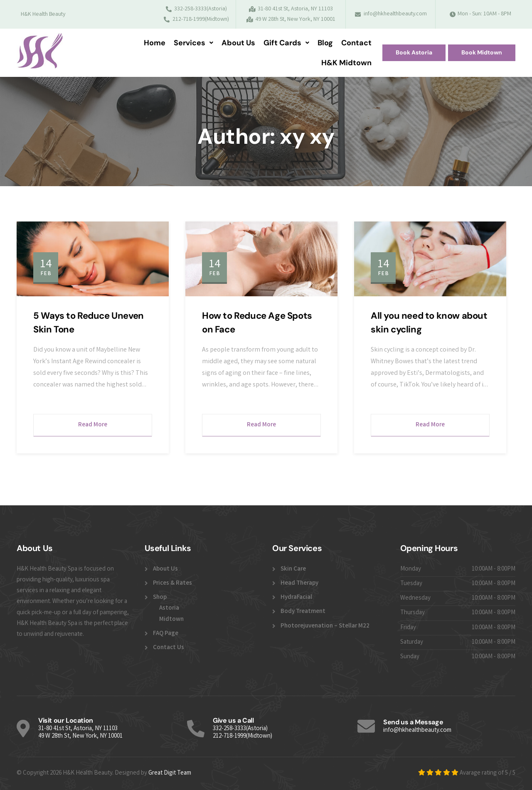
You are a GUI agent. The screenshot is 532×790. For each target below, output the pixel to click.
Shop (160, 598)
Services (193, 43)
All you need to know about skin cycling (429, 322)
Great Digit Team (170, 773)
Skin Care (293, 569)
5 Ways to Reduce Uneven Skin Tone (89, 322)
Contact (356, 43)
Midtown (171, 620)
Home (155, 43)
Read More (93, 425)
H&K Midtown (346, 63)
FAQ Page (166, 634)
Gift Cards (286, 43)
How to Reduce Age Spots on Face (257, 322)
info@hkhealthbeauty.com (417, 731)
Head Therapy (299, 583)
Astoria (169, 608)
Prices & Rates (172, 583)
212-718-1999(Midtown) (243, 736)
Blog (325, 43)
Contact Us (169, 648)
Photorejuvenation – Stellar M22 (325, 626)
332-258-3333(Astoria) (240, 729)
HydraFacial (296, 598)
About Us (238, 43)
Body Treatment (303, 612)
